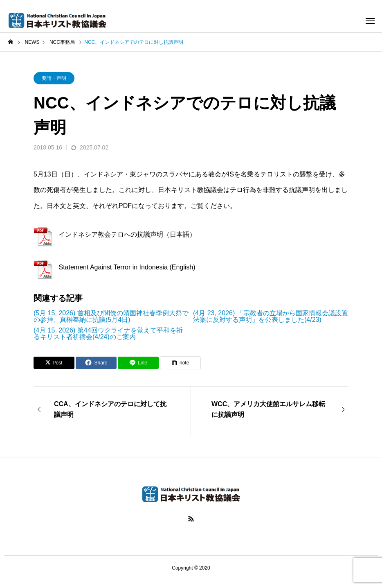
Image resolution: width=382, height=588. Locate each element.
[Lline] (138, 363)
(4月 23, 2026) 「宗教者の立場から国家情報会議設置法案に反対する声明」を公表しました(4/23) (271, 317)
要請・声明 (54, 78)
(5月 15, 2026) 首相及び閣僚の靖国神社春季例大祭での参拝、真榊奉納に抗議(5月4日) (111, 317)
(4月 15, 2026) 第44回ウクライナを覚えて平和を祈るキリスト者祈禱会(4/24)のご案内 (108, 334)
